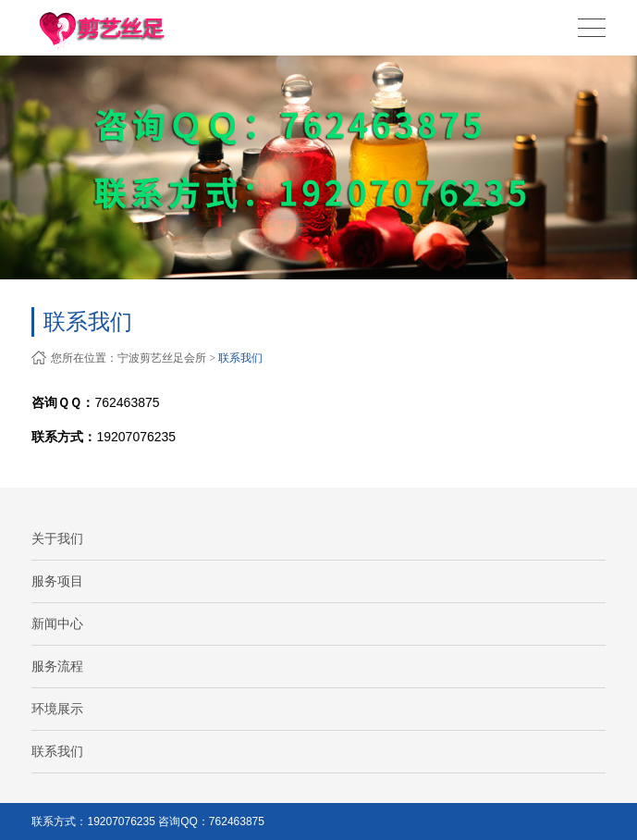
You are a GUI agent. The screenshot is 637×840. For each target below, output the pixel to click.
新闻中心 (57, 624)
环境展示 (57, 709)
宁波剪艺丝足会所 (162, 358)
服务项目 (57, 581)
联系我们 (240, 358)
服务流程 (57, 666)
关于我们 (57, 538)
